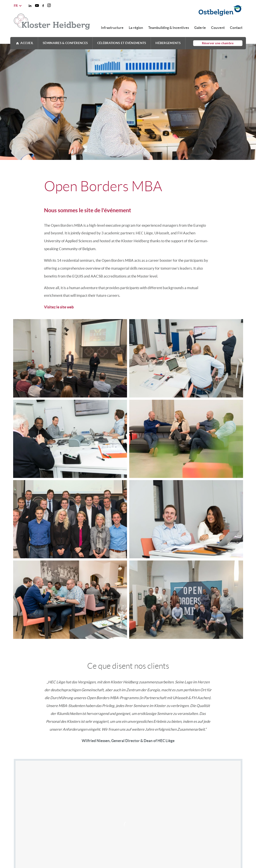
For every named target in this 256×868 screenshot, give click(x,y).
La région (136, 28)
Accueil (27, 43)
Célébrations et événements (122, 43)
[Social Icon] (30, 6)
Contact (236, 28)
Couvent (218, 28)
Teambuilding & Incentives (169, 28)
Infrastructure (112, 28)
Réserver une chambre (218, 43)
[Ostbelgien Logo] (169, 11)
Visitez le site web (59, 307)
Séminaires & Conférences (65, 43)
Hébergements (168, 43)
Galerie (200, 28)
